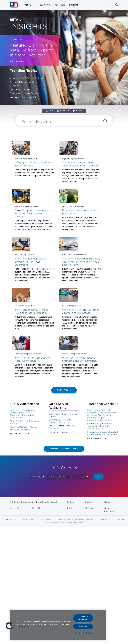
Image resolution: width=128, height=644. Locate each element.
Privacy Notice (10, 620)
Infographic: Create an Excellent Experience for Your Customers (103, 534)
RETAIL (28, 5)
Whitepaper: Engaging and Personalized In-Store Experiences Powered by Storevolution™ (23, 515)
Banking (70, 603)
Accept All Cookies (83, 618)
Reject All (83, 626)
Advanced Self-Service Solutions (28, 78)
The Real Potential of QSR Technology (61, 528)
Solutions (45, 5)
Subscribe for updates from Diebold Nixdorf (36, 603)
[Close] (101, 616)
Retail (69, 609)
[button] (9, 626)
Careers (108, 603)
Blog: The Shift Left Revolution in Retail (25, 523)
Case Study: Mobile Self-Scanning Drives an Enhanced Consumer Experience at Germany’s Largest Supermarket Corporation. (102, 516)
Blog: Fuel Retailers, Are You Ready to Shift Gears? (24, 529)
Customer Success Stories (24, 93)
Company (90, 609)
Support (89, 603)
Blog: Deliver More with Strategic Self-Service (60, 522)
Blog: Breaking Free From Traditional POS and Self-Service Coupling (100, 527)
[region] (58, 625)
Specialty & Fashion (20, 89)
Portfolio (60, 5)
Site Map (121, 620)
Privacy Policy (25, 627)
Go (98, 577)
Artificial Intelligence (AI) (23, 82)
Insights (74, 5)
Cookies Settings (83, 633)
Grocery (14, 86)
